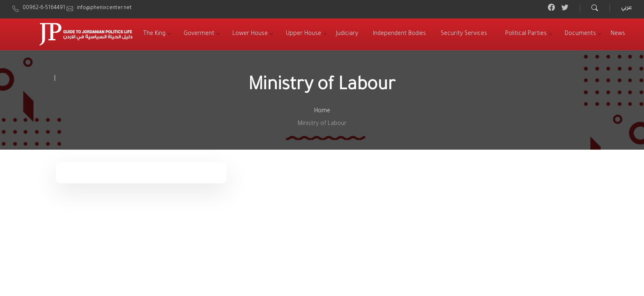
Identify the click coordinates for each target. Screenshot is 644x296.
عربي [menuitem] (626, 8)
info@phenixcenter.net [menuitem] (104, 8)
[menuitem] (154, 34)
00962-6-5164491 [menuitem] (44, 8)
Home (322, 111)
